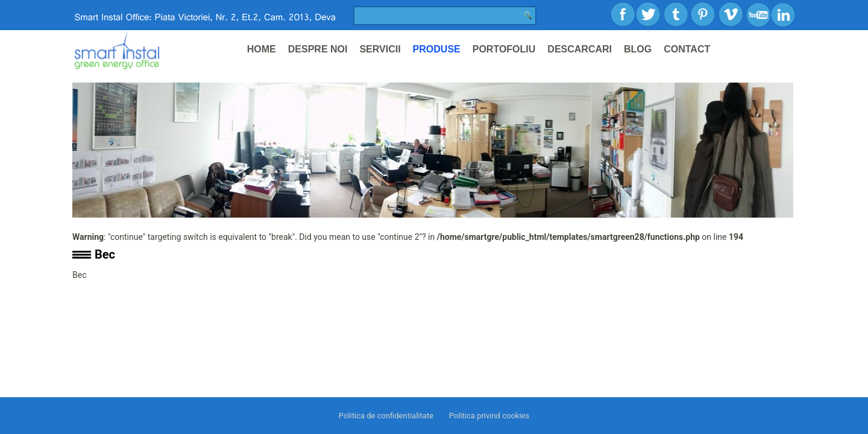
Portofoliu (504, 49)
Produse (437, 49)
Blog (638, 49)
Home (262, 49)
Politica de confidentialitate (386, 416)
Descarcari (580, 49)
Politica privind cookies (489, 416)
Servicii (380, 49)
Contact (687, 49)
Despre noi (318, 49)
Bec (105, 254)
